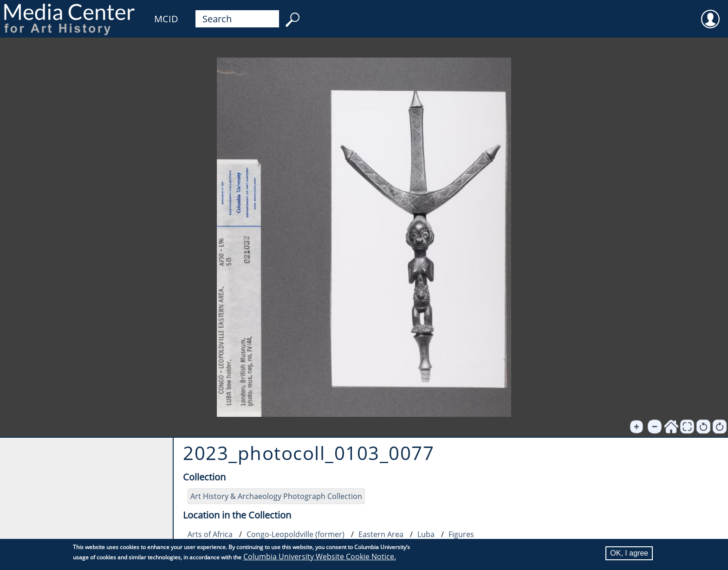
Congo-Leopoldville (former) (296, 534)
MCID (166, 19)
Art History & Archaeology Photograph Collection (276, 496)
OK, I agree (629, 553)
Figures (461, 534)
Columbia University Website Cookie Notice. (320, 557)
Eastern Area (381, 534)
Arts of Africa (210, 534)
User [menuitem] (710, 13)
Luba (426, 534)
